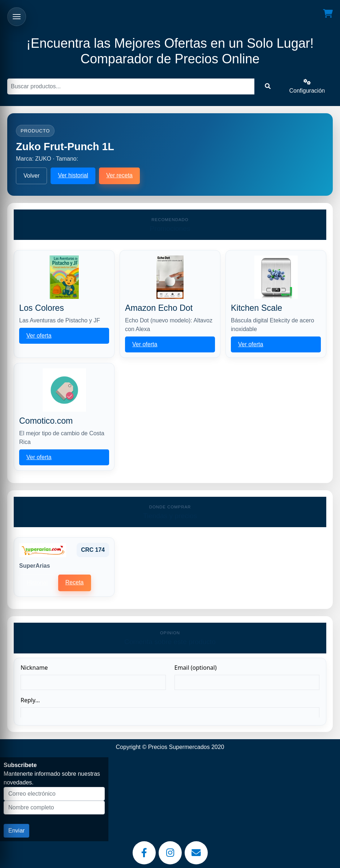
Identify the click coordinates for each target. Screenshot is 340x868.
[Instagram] (170, 853)
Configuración (307, 86)
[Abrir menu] (17, 17)
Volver (31, 176)
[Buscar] (131, 86)
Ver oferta (39, 336)
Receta (75, 582)
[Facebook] (144, 853)
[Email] (196, 853)
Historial (37, 583)
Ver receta (119, 175)
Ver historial (73, 175)
